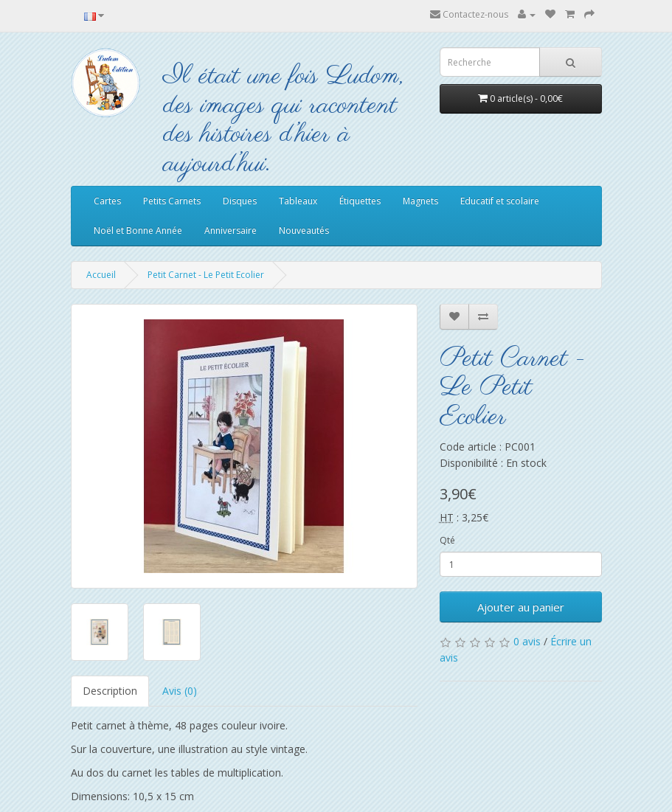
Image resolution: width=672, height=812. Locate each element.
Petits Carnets (172, 201)
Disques (240, 201)
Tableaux (298, 201)
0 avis (527, 641)
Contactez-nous (469, 14)
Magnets (420, 201)
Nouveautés (304, 230)
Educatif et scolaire (500, 201)
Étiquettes (360, 201)
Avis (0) (180, 691)
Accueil (101, 275)
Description (110, 691)
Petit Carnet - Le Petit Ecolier (206, 275)
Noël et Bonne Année (138, 230)
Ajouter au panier (521, 607)
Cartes (107, 201)
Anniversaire (231, 230)
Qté (447, 540)
